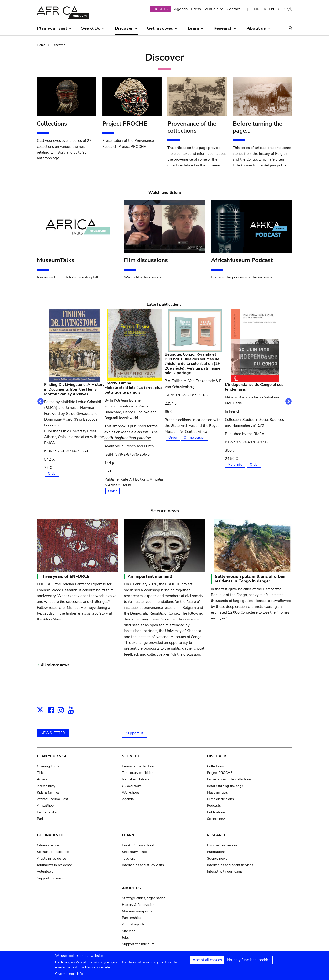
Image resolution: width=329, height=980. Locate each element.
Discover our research (223, 845)
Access (42, 779)
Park (40, 819)
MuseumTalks (217, 792)
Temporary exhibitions (139, 773)
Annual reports (133, 924)
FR (264, 9)
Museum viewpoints (137, 911)
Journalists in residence (54, 865)
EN (271, 9)
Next (288, 402)
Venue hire (214, 9)
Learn (128, 835)
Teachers (129, 858)
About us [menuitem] (258, 30)
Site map (129, 931)
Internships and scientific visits (230, 865)
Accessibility (46, 786)
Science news (217, 819)
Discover (59, 45)
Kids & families (48, 792)
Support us (135, 733)
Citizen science (48, 845)
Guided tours (132, 786)
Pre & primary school (138, 845)
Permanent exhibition (138, 766)
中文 (288, 9)
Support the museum (53, 878)
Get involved (50, 835)
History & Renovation (138, 905)
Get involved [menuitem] (162, 30)
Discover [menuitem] (126, 30)
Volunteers (45, 872)
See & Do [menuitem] (93, 30)
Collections (215, 766)
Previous (41, 402)
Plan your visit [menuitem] (54, 30)
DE (279, 9)
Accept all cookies (207, 962)
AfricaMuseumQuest (52, 799)
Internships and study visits (143, 865)
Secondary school (135, 852)
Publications (216, 812)
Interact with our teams (225, 872)
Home (41, 45)
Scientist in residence (53, 852)
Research (217, 835)
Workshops (131, 792)
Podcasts (214, 806)
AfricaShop (45, 806)
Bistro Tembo (47, 812)
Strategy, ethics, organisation (144, 898)
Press (196, 9)
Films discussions (220, 799)
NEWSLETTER (53, 733)
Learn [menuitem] (196, 30)
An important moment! (150, 577)
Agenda (181, 9)
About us (131, 888)
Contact (233, 9)
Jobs (125, 938)
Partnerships (132, 918)
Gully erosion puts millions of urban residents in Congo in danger (250, 579)
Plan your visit (52, 756)
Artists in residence (51, 858)
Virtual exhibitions (136, 779)
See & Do (131, 756)
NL (256, 9)
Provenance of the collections (229, 779)
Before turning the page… (226, 786)
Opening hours (48, 766)
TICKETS (160, 9)
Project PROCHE (220, 773)
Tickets (42, 773)
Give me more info (69, 975)
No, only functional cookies (249, 962)
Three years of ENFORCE (65, 577)
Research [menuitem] (225, 30)
